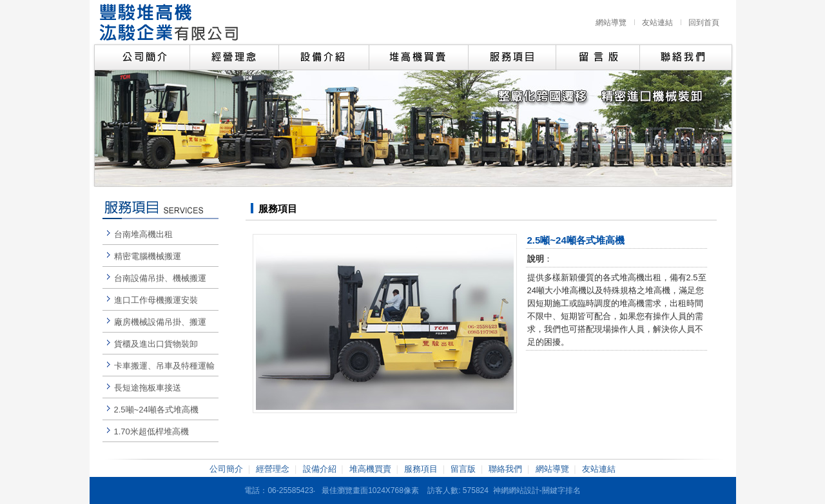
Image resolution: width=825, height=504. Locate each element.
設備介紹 (320, 469)
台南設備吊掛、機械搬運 (160, 278)
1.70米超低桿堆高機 (151, 431)
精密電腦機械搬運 (148, 256)
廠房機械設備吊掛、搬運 (160, 322)
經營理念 (273, 469)
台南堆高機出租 (143, 234)
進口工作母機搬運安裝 (156, 300)
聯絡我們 (505, 469)
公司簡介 (226, 469)
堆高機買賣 (370, 469)
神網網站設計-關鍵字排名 (537, 490)
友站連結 (657, 23)
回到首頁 (704, 23)
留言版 (463, 469)
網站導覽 (611, 23)
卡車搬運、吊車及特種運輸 (164, 366)
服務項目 (421, 469)
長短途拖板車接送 (148, 388)
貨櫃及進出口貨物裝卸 (156, 344)
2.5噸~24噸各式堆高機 (156, 410)
